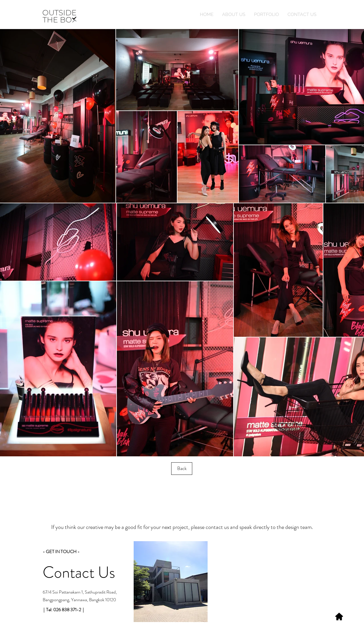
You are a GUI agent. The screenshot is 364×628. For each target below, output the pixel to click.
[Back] (182, 469)
